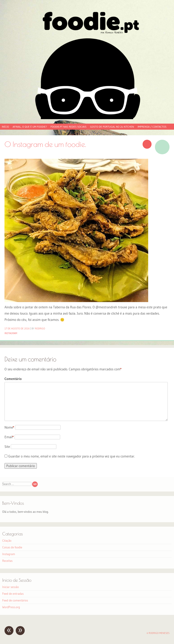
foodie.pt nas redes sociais (68, 127)
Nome (9, 427)
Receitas (7, 561)
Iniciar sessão (11, 587)
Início (5, 127)
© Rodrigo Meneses (158, 633)
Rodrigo (40, 328)
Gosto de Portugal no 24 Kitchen (112, 127)
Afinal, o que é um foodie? (30, 127)
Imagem (162, 147)
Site (7, 447)
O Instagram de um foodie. (45, 144)
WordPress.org (11, 607)
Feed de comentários (15, 600)
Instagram (11, 333)
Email (9, 437)
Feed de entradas (13, 594)
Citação (7, 541)
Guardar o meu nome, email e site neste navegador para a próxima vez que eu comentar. (72, 456)
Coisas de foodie (12, 547)
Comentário (13, 379)
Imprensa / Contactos (152, 127)
